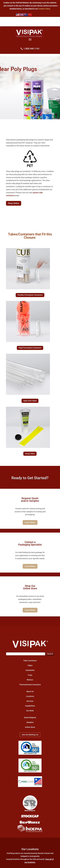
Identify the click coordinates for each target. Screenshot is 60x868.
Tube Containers (30, 661)
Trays (30, 675)
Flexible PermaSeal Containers (30, 295)
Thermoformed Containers (30, 685)
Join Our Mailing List (30, 735)
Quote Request (30, 717)
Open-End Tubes (30, 401)
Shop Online (14, 203)
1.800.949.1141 (32, 49)
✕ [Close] (57, 6)
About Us (30, 691)
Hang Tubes (30, 454)
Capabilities (30, 706)
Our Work (30, 711)
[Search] (26, 654)
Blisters (30, 680)
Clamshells (30, 670)
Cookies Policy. (44, 9)
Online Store (30, 727)
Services (30, 701)
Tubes (30, 665)
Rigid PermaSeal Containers (30, 348)
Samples (30, 722)
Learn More (30, 522)
